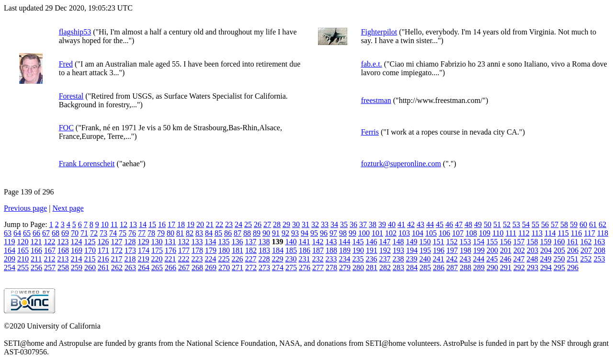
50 (488, 224)
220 (157, 259)
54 (526, 224)
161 (572, 242)
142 (318, 242)
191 (372, 250)
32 (315, 224)
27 (267, 224)
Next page (68, 208)
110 (498, 233)
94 (305, 233)
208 (600, 250)
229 (277, 259)
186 (305, 250)
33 (325, 224)
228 (264, 259)
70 (75, 233)
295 (559, 267)
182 (251, 250)
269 (211, 267)
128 (130, 242)
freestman (376, 100)
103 (404, 233)
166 (36, 250)
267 (184, 267)
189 (345, 250)
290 (492, 267)
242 (452, 259)
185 (291, 250)
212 (49, 259)
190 (358, 250)
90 (266, 233)
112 (524, 233)
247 (519, 259)
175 (157, 250)
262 (117, 267)
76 (132, 233)
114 (550, 233)
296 (573, 267)
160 (559, 242)
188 (331, 250)
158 (532, 242)
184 (278, 250)
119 (9, 242)
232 (318, 259)
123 (63, 242)
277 (318, 267)
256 (36, 267)
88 (247, 233)
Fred (66, 64)
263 (130, 267)
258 (63, 267)
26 (258, 224)
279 (345, 267)
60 (583, 224)
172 (117, 250)
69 (65, 233)
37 (363, 224)
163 (599, 242)
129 (143, 242)
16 (162, 224)
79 (161, 233)
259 (77, 267)
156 (505, 242)
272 (251, 267)
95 (314, 233)
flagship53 (75, 32)
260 (90, 267)
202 (519, 250)
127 (116, 242)
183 (264, 250)
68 (56, 233)
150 (425, 242)
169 (77, 250)
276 (305, 267)
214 (76, 259)
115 (563, 233)
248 (532, 259)
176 (170, 250)
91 (276, 233)
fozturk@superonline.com (401, 164)
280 (358, 267)
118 (603, 233)
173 (130, 250)
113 (537, 233)
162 (586, 242)
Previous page (25, 208)
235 (358, 259)
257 (50, 267)
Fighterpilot (379, 32)
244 (478, 259)
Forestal (71, 96)
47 (459, 224)
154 (478, 242)
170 (90, 250)
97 (333, 233)
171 (103, 250)
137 (250, 242)
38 (373, 224)
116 (576, 233)
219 (143, 259)
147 (385, 242)
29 (286, 224)
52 (507, 224)
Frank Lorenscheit (87, 164)
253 (599, 259)
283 (398, 267)
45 (440, 224)
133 (197, 242)
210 (23, 259)
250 (559, 259)
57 (555, 224)
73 (103, 233)
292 (519, 267)
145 (358, 242)
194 (412, 250)
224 (210, 259)
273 (264, 267)
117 (589, 233)
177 (184, 250)
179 (211, 250)
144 (344, 242)
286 (439, 267)
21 (210, 224)
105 (431, 233)
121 (36, 242)
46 (449, 224)
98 (343, 233)
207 (586, 250)
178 (197, 250)
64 (17, 233)
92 (285, 233)
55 (535, 224)
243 (465, 259)
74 (113, 233)
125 (90, 242)
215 (90, 259)
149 (411, 242)
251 (572, 259)
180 (224, 250)
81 (180, 233)
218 (130, 259)
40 (392, 224)
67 (46, 233)
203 (533, 250)
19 (191, 224)
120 (23, 242)
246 (505, 259)
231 (304, 259)
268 (197, 267)
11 (114, 224)
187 (318, 250)
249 (545, 259)
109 (485, 233)
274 (278, 267)
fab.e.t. (372, 64)
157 (519, 242)
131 (170, 242)
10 (105, 224)
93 (295, 233)
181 (238, 250)
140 (291, 242)
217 (116, 259)
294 (546, 267)
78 (151, 233)
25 (248, 224)
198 (465, 250)
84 (209, 233)
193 (398, 250)
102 (391, 233)
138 (264, 242)
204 (546, 250)
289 (479, 267)
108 (471, 233)
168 (63, 250)
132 (183, 242)
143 (331, 242)
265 (157, 267)
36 (353, 224)
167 (50, 250)
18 (181, 224)
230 (291, 259)
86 (228, 233)
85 (218, 233)
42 (411, 224)
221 (170, 259)
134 (210, 242)
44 (430, 224)
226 (237, 259)
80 (170, 233)
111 (511, 233)
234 (344, 259)
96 (324, 233)
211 (36, 259)
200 (492, 250)
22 (219, 224)
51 (497, 224)
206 (573, 250)
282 (385, 267)
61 (593, 224)
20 (200, 224)
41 (401, 224)
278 (331, 267)
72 (94, 233)
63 (8, 233)
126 (103, 242)
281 (372, 267)
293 (533, 267)
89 (257, 233)
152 (452, 242)
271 (238, 267)
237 (385, 259)
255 (23, 267)
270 (224, 267)
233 (331, 259)
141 (304, 242)
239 (411, 259)
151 (438, 242)
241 (438, 259)
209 (10, 259)
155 (492, 242)
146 (371, 242)
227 (250, 259)
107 (458, 233)
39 (382, 224)
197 (452, 250)
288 (465, 267)
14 (143, 224)
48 (468, 224)
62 (602, 224)
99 (352, 233)
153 (465, 242)
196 (439, 250)
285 (425, 267)
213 (63, 259)
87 (238, 233)
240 (425, 259)
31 (306, 224)
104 (418, 233)
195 (425, 250)
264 (144, 267)
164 (10, 250)
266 (170, 267)
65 (27, 233)
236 (371, 259)
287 (452, 267)
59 (574, 224)
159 (545, 242)
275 (291, 267)
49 (478, 224)
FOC (66, 128)
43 (420, 224)
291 (506, 267)
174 (144, 250)
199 (479, 250)
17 (171, 224)
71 (84, 233)
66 (36, 233)
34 (334, 224)
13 (133, 224)
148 (398, 242)
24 (238, 224)
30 (296, 224)
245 (492, 259)
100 (364, 233)
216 (103, 259)
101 (377, 233)
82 (190, 233)
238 (398, 259)
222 (183, 259)
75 (123, 233)
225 (224, 259)
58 (564, 224)
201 (506, 250)
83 (199, 233)
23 (229, 224)
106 (444, 233)
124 (76, 242)
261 (103, 267)
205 (559, 250)
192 (385, 250)
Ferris (370, 132)
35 (344, 224)
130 (157, 242)
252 (586, 259)
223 (197, 259)
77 (142, 233)
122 (49, 242)
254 (10, 267)
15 (152, 224)
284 (412, 267)
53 (516, 224)
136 (237, 242)
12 (124, 224)
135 (224, 242)
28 (277, 224)
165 (23, 250)
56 (545, 224)
